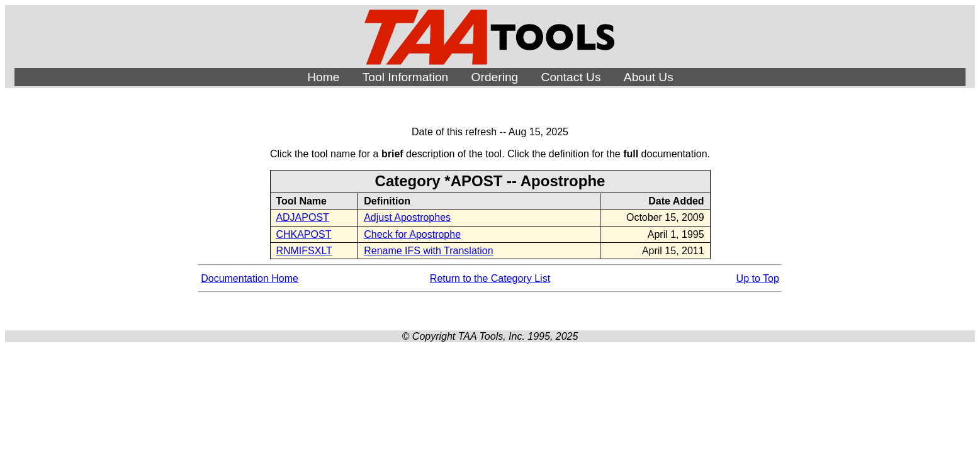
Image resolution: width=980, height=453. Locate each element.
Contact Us (571, 77)
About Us (649, 77)
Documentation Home (250, 278)
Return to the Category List (490, 278)
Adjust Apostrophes (407, 217)
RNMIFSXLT (304, 251)
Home (323, 77)
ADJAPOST (302, 217)
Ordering (495, 77)
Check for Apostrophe (412, 234)
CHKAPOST (303, 234)
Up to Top (758, 278)
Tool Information (406, 77)
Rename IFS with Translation (428, 251)
